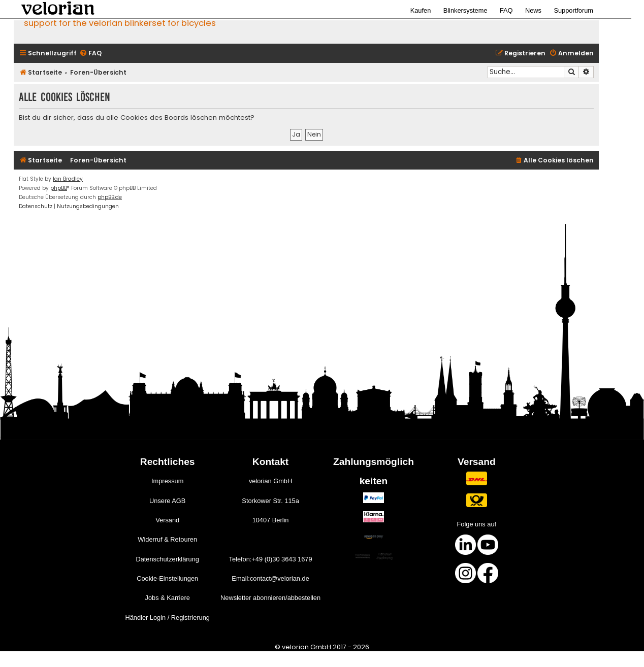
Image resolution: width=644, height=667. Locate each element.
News (533, 10)
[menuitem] (90, 54)
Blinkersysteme (465, 10)
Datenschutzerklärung (167, 559)
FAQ (506, 10)
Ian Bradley (68, 179)
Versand (167, 520)
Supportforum (573, 10)
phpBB (59, 188)
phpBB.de (110, 197)
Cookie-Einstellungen (167, 578)
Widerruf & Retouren (167, 539)
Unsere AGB (167, 501)
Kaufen (421, 10)
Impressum (167, 481)
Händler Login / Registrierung (167, 618)
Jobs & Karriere (168, 598)
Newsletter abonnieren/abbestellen (270, 598)
